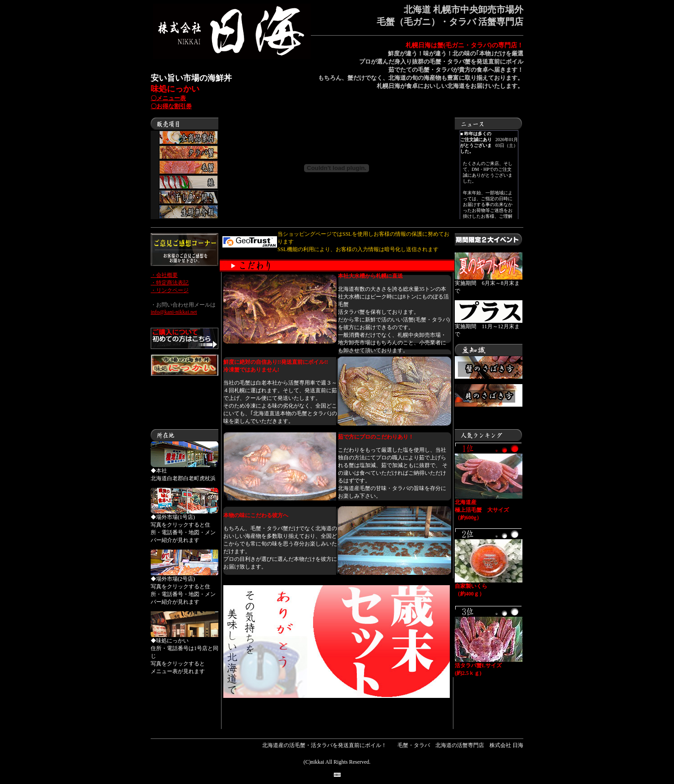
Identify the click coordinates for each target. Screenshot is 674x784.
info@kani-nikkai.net (174, 312)
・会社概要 (164, 275)
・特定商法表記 (170, 283)
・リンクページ (170, 290)
